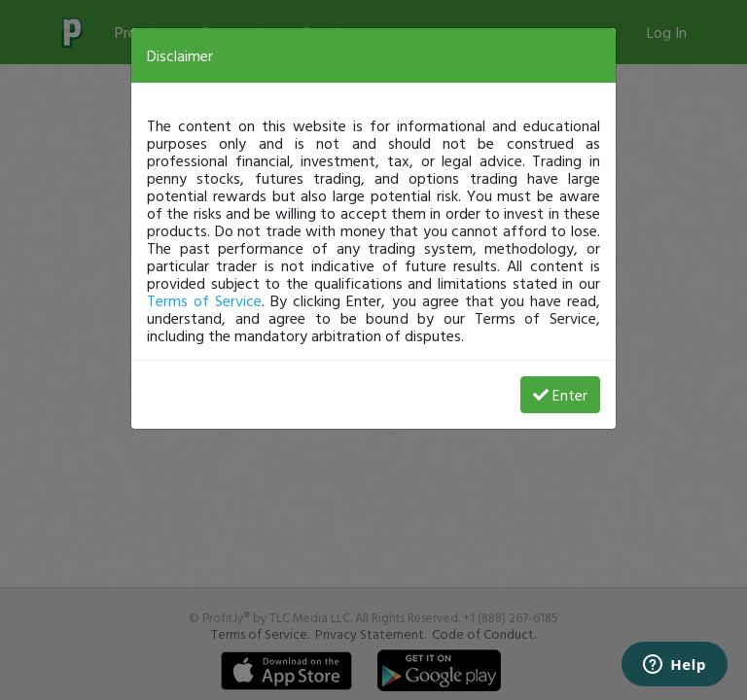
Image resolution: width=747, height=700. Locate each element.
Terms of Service (204, 300)
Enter (560, 395)
